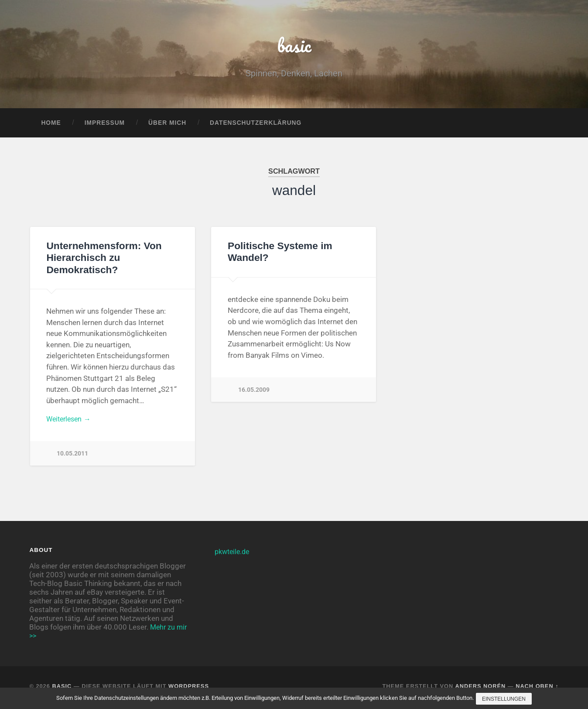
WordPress (189, 689)
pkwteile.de (234, 554)
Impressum (105, 125)
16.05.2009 (254, 392)
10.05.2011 (72, 457)
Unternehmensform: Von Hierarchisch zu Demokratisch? (103, 260)
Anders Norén (480, 689)
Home (51, 125)
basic (294, 46)
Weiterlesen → (70, 422)
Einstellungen (505, 699)
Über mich (167, 125)
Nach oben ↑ (537, 689)
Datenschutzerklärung (256, 125)
